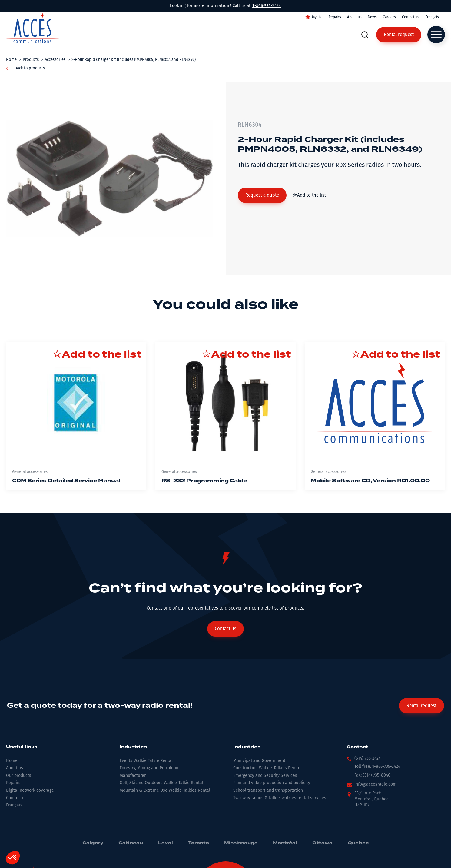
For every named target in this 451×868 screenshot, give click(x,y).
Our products (19, 775)
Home (12, 761)
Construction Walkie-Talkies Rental (267, 768)
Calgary (93, 843)
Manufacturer (133, 775)
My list (317, 17)
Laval (166, 843)
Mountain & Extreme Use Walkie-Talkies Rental (165, 790)
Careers (389, 17)
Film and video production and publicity (272, 783)
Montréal (285, 843)
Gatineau (131, 843)
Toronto (199, 843)
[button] (262, 195)
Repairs (335, 17)
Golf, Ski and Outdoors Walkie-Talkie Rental (161, 783)
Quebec (358, 843)
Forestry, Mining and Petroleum (150, 768)
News (372, 17)
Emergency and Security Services (265, 775)
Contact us (411, 17)
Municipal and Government (259, 761)
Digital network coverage (30, 790)
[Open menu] (436, 35)
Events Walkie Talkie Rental (146, 761)
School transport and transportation (268, 790)
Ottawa (322, 843)
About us (354, 17)
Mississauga (241, 843)
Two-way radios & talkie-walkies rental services (280, 798)
